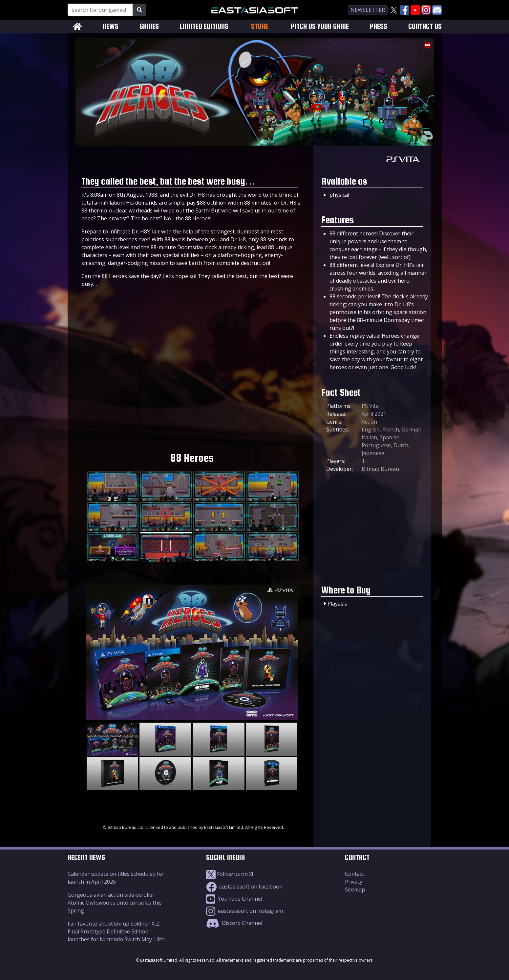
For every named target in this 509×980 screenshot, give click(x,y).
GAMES (149, 26)
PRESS (379, 26)
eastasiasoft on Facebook (244, 887)
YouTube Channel (234, 899)
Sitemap (355, 890)
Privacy (354, 882)
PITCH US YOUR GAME (320, 26)
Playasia (338, 604)
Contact (354, 874)
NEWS (111, 26)
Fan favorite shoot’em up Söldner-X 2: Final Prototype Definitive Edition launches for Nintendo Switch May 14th (116, 931)
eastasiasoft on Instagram (244, 911)
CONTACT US (425, 26)
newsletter (368, 10)
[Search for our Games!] (100, 10)
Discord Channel (234, 923)
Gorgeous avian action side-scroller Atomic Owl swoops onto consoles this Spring (115, 903)
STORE (260, 26)
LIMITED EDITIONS (204, 26)
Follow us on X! (230, 874)
